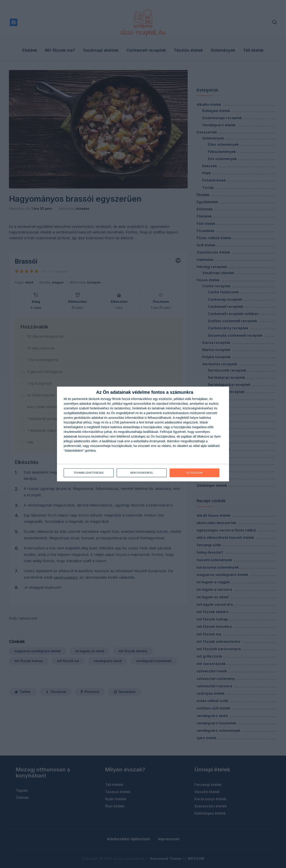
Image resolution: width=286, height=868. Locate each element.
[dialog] (143, 434)
